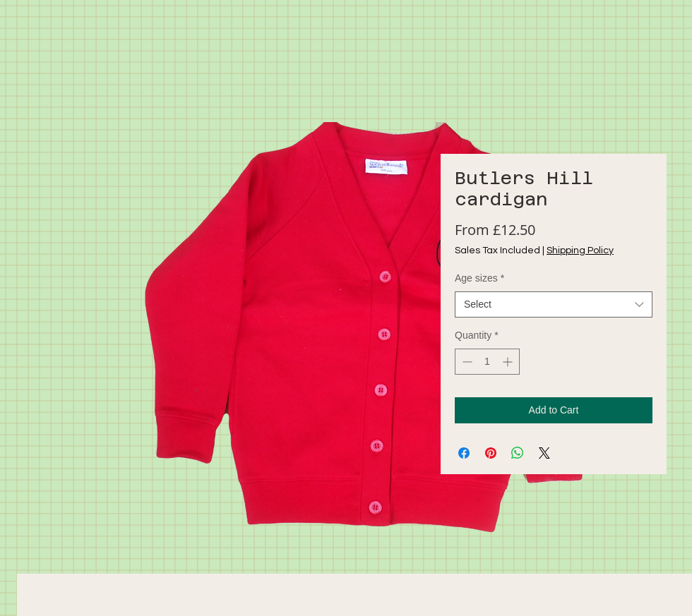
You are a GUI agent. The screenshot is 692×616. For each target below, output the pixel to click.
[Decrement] (466, 362)
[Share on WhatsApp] (518, 453)
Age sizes (479, 278)
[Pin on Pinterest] (491, 453)
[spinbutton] (487, 362)
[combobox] (554, 305)
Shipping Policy (580, 250)
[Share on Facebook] (464, 453)
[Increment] (509, 362)
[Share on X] (544, 453)
